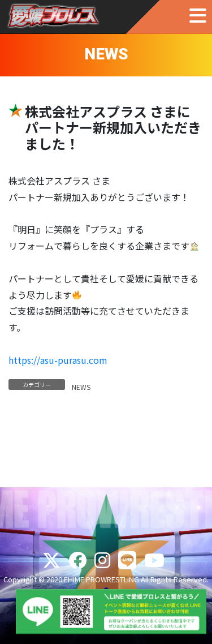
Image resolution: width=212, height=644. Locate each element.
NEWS (81, 387)
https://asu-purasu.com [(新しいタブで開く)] (58, 360)
